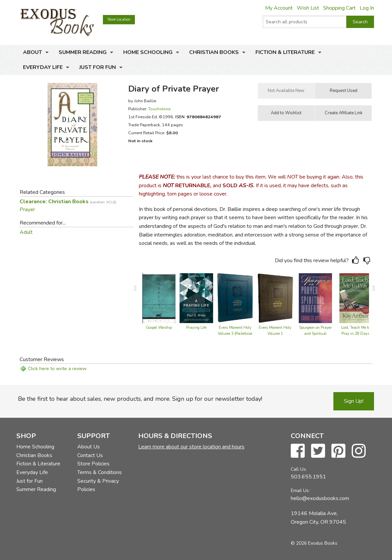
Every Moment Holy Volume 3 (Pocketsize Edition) (235, 334)
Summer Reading (83, 52)
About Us (89, 447)
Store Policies (93, 464)
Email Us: (300, 491)
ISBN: (198, 117)
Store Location (119, 19)
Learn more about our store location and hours (191, 447)
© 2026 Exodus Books (314, 543)
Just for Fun (98, 67)
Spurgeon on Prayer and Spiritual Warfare (315, 334)
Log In (367, 8)
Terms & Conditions (100, 472)
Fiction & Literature (285, 52)
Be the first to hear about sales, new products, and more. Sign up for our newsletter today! (140, 399)
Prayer (27, 210)
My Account (279, 8)
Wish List (308, 8)
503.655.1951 (308, 477)
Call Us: (299, 469)
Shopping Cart (339, 8)
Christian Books (214, 52)
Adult (26, 232)
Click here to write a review (57, 369)
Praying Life (196, 328)
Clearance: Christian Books (68, 202)
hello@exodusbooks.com (320, 498)
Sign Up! (354, 401)
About (32, 52)
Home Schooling (148, 52)
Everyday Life (43, 67)
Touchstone (159, 109)
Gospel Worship (159, 328)
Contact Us (90, 455)
